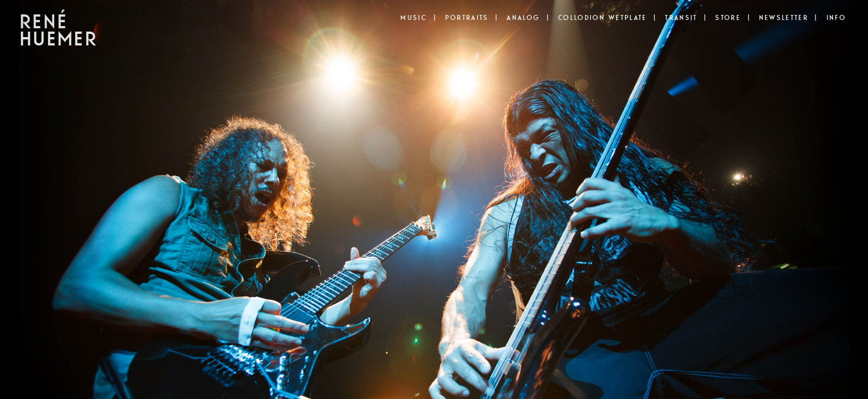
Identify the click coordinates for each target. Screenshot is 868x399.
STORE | (732, 18)
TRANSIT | (686, 18)
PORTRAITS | (472, 18)
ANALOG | (528, 18)
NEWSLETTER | (788, 18)
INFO (836, 18)
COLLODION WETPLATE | (607, 18)
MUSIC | (418, 18)
